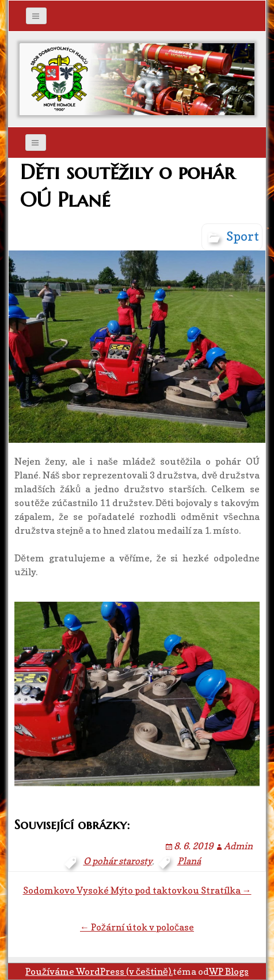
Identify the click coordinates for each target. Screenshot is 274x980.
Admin (238, 846)
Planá (189, 861)
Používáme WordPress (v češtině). (99, 971)
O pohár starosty (118, 861)
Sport (243, 236)
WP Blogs (229, 971)
